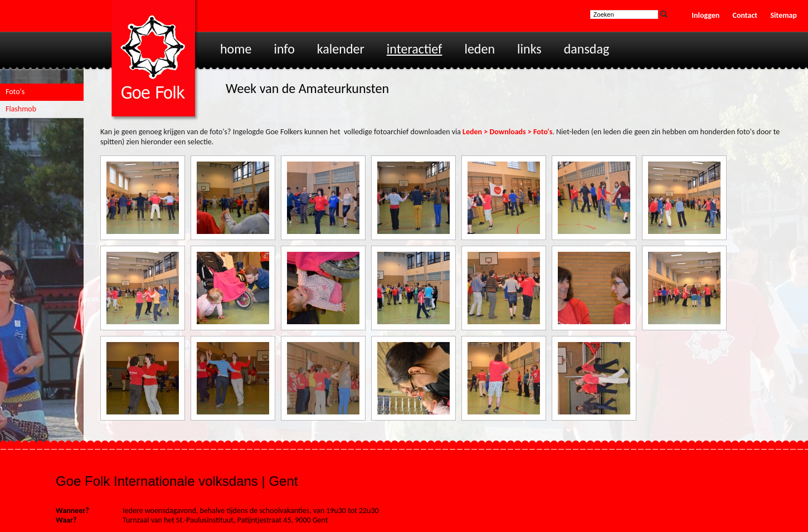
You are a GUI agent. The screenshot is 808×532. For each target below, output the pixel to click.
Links (529, 49)
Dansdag (587, 49)
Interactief (415, 49)
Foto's (15, 92)
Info (284, 49)
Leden (480, 49)
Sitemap (783, 15)
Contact (745, 15)
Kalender (341, 49)
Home (236, 49)
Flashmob (21, 109)
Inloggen (705, 15)
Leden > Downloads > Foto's (507, 132)
